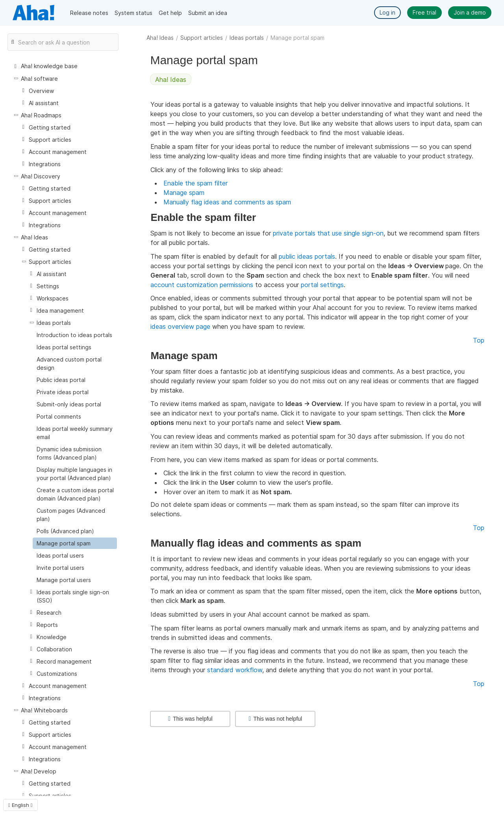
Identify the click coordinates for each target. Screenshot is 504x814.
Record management (64, 661)
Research (49, 613)
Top (479, 340)
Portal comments (59, 416)
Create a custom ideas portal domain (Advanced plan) (75, 494)
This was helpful (190, 719)
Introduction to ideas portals (74, 335)
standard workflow (235, 670)
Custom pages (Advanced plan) (71, 515)
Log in (387, 12)
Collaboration (54, 649)
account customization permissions (202, 285)
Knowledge (52, 637)
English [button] (20, 805)
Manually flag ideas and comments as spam (227, 202)
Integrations (45, 164)
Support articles (202, 38)
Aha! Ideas (160, 38)
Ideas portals (247, 38)
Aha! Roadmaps (41, 115)
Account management (58, 152)
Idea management (60, 311)
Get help (170, 13)
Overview (41, 91)
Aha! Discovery (41, 176)
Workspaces (53, 298)
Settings (48, 286)
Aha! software (39, 79)
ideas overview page (180, 326)
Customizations (57, 674)
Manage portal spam (64, 543)
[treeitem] (75, 543)
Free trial (424, 12)
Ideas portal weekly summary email (75, 433)
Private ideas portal (63, 392)
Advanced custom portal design (69, 363)
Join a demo (470, 12)
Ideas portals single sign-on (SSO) (73, 596)
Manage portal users (64, 580)
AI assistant (44, 103)
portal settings (322, 285)
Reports (47, 625)
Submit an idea (208, 13)
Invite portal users (60, 568)
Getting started (50, 127)
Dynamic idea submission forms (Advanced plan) (69, 453)
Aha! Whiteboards (44, 710)
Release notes (89, 13)
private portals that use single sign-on (328, 233)
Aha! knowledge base (49, 66)
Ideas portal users (60, 555)
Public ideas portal (61, 380)
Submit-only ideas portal (69, 404)
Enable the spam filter (195, 183)
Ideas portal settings (64, 347)
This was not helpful (276, 719)
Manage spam (184, 193)
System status (133, 13)
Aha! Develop (39, 771)
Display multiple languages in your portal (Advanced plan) (74, 474)
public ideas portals (307, 256)
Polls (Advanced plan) (65, 531)
